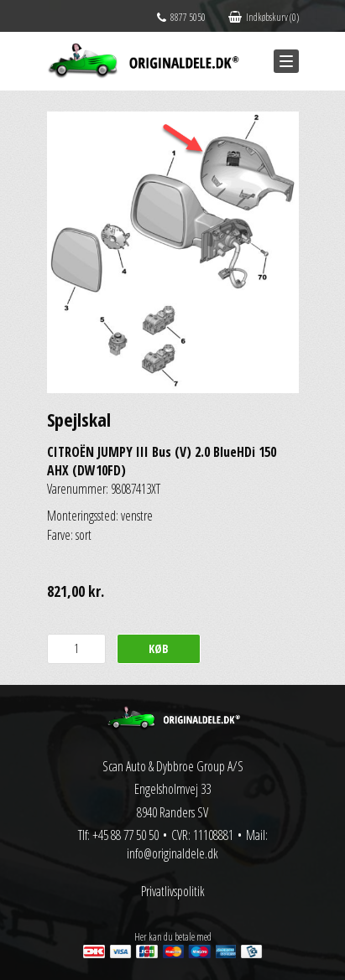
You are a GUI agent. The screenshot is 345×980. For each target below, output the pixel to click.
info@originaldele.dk (172, 853)
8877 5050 (181, 17)
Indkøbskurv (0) (264, 17)
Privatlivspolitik (173, 891)
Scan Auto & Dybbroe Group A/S (173, 766)
